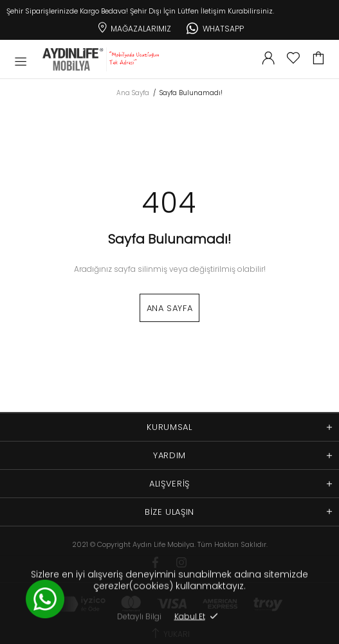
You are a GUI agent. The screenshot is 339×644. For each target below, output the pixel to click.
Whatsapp (215, 27)
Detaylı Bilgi (139, 616)
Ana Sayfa (133, 93)
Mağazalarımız (133, 26)
